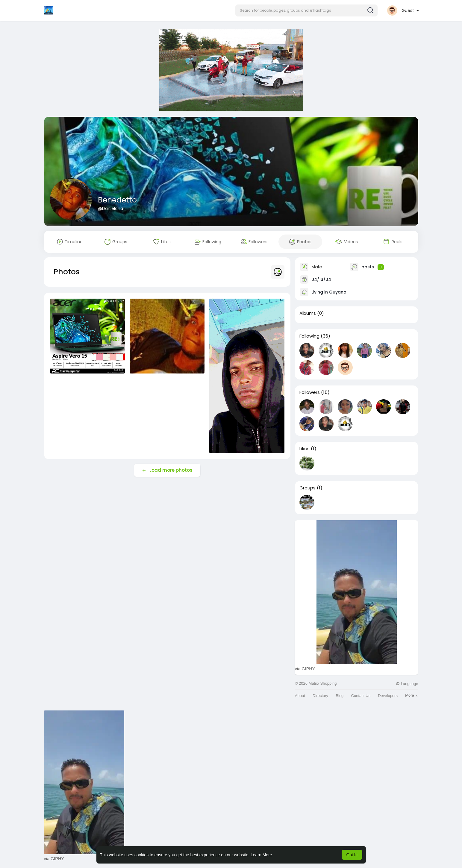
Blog (340, 696)
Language (407, 684)
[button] (306, 10)
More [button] (412, 695)
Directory (320, 696)
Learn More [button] (261, 855)
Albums (308, 313)
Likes (305, 449)
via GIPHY (305, 669)
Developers (388, 696)
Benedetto (117, 200)
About (300, 696)
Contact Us (361, 696)
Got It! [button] (352, 855)
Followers (310, 392)
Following (309, 336)
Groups (308, 488)
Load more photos (170, 470)
